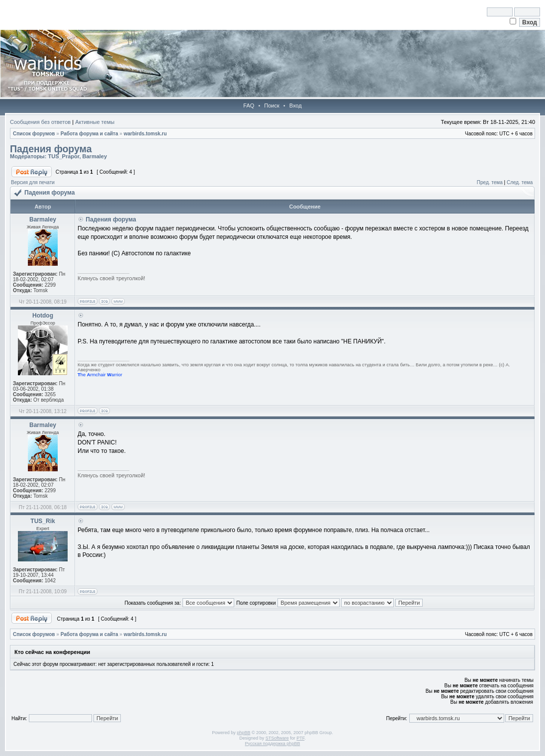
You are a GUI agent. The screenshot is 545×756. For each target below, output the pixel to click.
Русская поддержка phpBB (273, 744)
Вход (296, 106)
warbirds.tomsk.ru (145, 134)
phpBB (243, 733)
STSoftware (277, 738)
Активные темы (95, 122)
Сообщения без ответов (40, 122)
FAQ (249, 106)
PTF (300, 738)
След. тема (520, 182)
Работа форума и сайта (90, 134)
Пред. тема (490, 182)
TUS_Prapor (63, 156)
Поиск (272, 106)
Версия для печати (33, 182)
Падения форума (51, 149)
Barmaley (95, 156)
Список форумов (34, 134)
